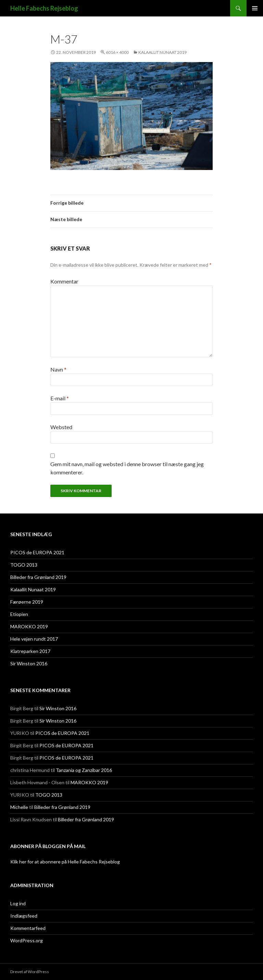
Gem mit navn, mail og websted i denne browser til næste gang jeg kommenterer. (127, 468)
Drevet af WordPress (30, 972)
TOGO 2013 (24, 565)
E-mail (60, 398)
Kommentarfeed (28, 928)
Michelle (19, 807)
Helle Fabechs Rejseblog (44, 8)
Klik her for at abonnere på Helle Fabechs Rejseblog (65, 862)
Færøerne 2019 (27, 602)
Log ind (18, 903)
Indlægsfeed (24, 916)
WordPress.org (27, 940)
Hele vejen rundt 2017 (34, 639)
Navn (58, 369)
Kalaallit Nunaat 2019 (162, 52)
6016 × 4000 (117, 52)
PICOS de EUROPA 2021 (37, 552)
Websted (61, 427)
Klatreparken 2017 (30, 651)
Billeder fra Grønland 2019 (38, 577)
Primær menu (255, 8)
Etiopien (19, 614)
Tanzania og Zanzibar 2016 (84, 770)
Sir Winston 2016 (29, 663)
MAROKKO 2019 (29, 626)
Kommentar (64, 281)
